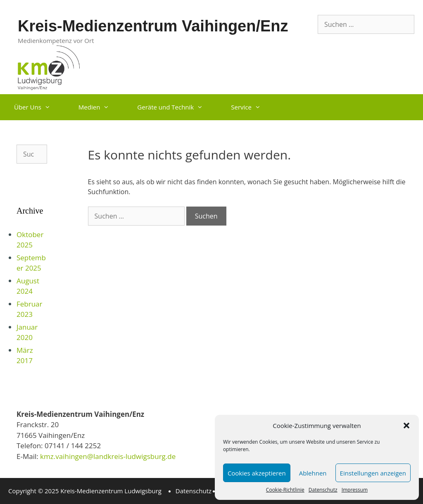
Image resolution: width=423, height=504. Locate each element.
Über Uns (39, 107)
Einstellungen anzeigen (373, 473)
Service (253, 107)
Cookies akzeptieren (257, 473)
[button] (406, 426)
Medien (101, 107)
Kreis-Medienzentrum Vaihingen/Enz (153, 26)
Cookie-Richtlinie (285, 490)
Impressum (355, 490)
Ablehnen (313, 473)
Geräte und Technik (177, 107)
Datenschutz (323, 490)
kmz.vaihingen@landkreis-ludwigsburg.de (107, 456)
